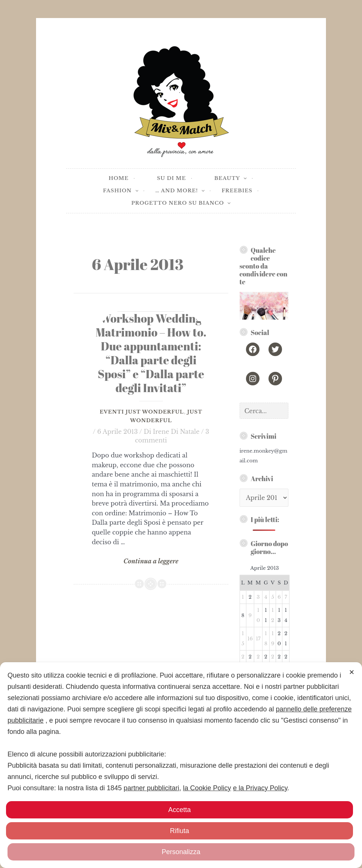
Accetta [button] (179, 810)
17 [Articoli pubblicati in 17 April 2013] (258, 639)
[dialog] (181, 765)
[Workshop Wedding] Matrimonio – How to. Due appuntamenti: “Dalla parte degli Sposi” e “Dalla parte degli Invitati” (151, 353)
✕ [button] (352, 672)
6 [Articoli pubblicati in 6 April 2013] (279, 597)
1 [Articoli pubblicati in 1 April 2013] (243, 597)
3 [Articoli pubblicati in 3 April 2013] (258, 597)
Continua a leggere (151, 562)
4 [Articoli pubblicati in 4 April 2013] (266, 597)
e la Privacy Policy (260, 788)
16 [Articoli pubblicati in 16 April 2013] (250, 639)
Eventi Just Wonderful (142, 412)
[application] (243, 179)
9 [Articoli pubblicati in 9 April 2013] (250, 615)
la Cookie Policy (207, 788)
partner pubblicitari (151, 788)
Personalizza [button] (181, 852)
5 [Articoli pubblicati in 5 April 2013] (272, 597)
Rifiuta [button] (179, 831)
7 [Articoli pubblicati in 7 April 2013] (286, 597)
